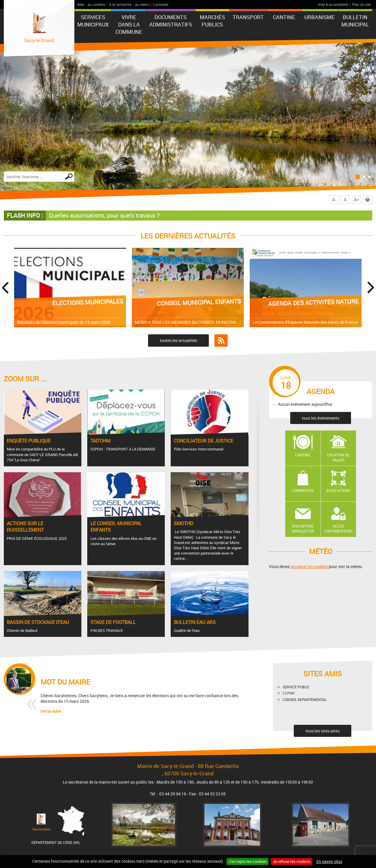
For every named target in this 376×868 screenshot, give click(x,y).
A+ (356, 200)
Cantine (303, 455)
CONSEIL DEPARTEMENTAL (305, 700)
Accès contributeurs (338, 529)
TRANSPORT (248, 17)
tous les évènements (321, 418)
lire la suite (51, 711)
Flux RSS (221, 340)
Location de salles (338, 457)
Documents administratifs (171, 21)
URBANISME (320, 17)
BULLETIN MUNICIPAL (355, 21)
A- (334, 200)
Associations (338, 490)
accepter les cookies (309, 566)
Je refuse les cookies (292, 861)
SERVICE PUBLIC (296, 687)
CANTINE (284, 17)
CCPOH (289, 693)
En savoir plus (329, 861)
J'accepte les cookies (247, 861)
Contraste (161, 4)
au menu (142, 4)
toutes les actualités (178, 340)
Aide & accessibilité (333, 4)
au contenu (96, 4)
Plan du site (361, 4)
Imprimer (369, 200)
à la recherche (120, 4)
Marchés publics (212, 21)
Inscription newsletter (303, 529)
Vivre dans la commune (129, 24)
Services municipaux (93, 21)
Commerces (303, 490)
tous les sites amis (323, 731)
